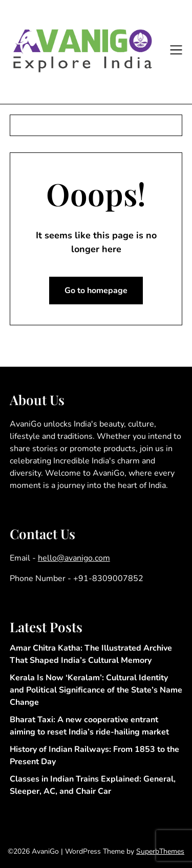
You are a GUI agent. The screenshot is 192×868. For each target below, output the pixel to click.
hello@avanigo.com (74, 558)
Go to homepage (96, 291)
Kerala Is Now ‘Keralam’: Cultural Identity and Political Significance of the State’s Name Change (96, 690)
